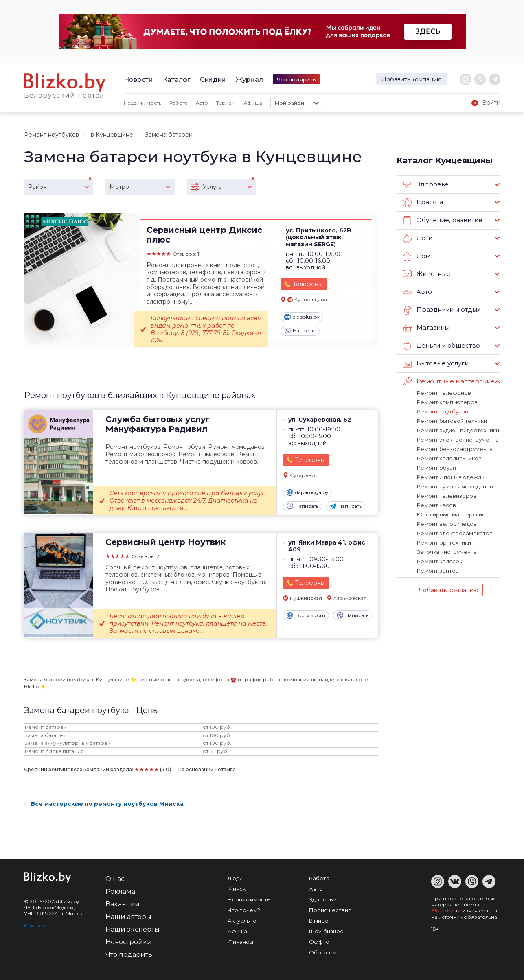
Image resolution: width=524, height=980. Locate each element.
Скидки (213, 80)
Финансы (240, 942)
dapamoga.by (308, 492)
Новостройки (129, 942)
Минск (237, 889)
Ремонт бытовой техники (452, 421)
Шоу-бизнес (326, 931)
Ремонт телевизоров (447, 496)
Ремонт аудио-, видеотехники (458, 430)
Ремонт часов (436, 505)
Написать (300, 331)
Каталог (176, 80)
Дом (417, 256)
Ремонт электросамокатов (455, 533)
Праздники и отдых (442, 310)
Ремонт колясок (440, 561)
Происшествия (330, 910)
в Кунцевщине (112, 135)
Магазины (426, 328)
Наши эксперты (133, 929)
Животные (427, 274)
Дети (418, 238)
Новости (138, 80)
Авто (202, 103)
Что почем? (244, 910)
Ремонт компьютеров (447, 402)
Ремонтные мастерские (449, 382)
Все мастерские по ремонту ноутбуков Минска (104, 804)
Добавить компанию (412, 79)
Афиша (253, 103)
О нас (115, 879)
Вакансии (123, 904)
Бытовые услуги (436, 364)
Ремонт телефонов (444, 393)
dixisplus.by (302, 317)
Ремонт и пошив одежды (451, 477)
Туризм (226, 103)
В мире (319, 921)
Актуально (242, 921)
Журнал (249, 80)
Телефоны (308, 284)
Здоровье (426, 185)
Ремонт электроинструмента (458, 440)
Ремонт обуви (436, 468)
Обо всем (323, 952)
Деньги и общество (441, 346)
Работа (179, 103)
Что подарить (296, 79)
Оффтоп (321, 942)
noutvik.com (306, 615)
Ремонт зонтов (438, 571)
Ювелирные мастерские (451, 514)
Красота (423, 203)
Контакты (36, 926)
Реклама (120, 891)
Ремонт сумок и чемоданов (455, 486)
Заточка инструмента (447, 552)
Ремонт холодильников (449, 458)
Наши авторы (128, 917)
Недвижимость (143, 103)
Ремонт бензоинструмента (455, 449)
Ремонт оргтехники (444, 542)
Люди (235, 878)
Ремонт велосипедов (447, 524)
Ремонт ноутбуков (52, 135)
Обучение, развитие (443, 221)
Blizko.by (442, 911)
